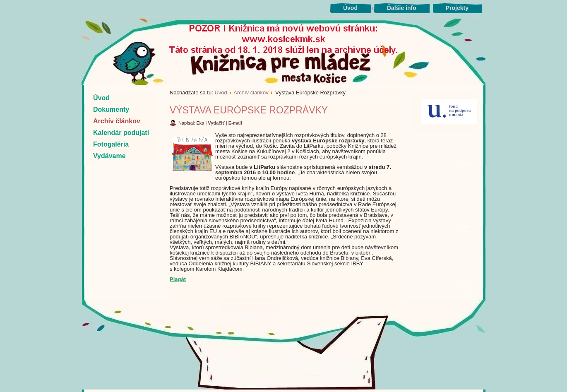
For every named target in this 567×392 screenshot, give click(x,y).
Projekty (457, 8)
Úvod (350, 8)
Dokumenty (111, 109)
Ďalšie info (402, 8)
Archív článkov (117, 121)
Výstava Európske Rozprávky (249, 110)
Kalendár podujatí (121, 133)
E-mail (235, 123)
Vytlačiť (217, 123)
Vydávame (109, 156)
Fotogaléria (111, 144)
